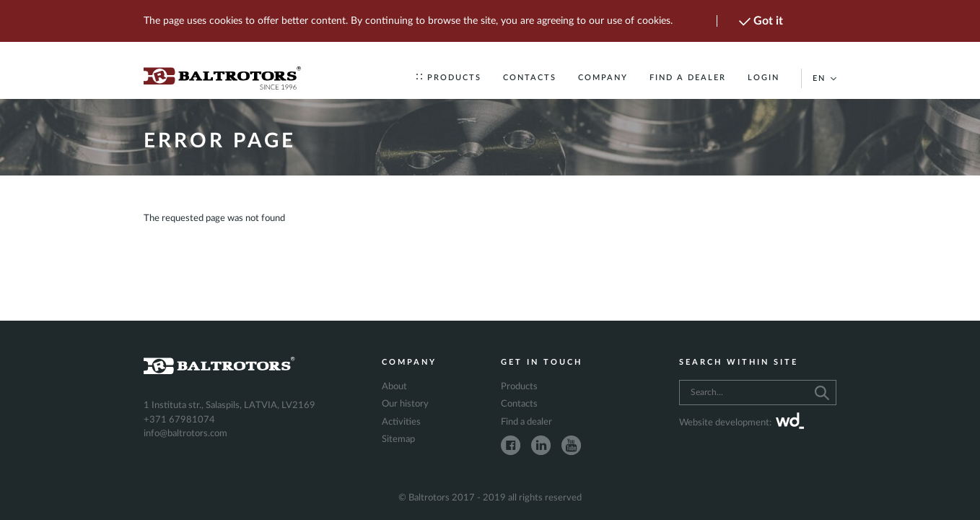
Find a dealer (688, 78)
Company (603, 78)
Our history (405, 404)
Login (764, 78)
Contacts (530, 78)
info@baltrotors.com (185, 434)
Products (449, 78)
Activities (401, 422)
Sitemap (398, 439)
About (394, 387)
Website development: (741, 423)
